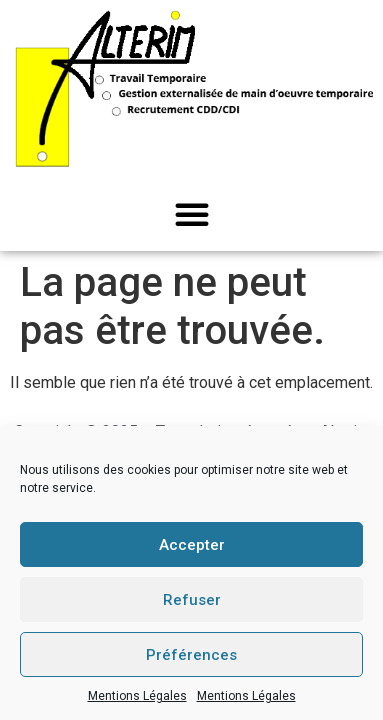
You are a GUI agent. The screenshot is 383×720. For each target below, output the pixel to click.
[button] (192, 214)
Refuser (192, 600)
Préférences (191, 655)
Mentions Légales (137, 696)
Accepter (192, 545)
